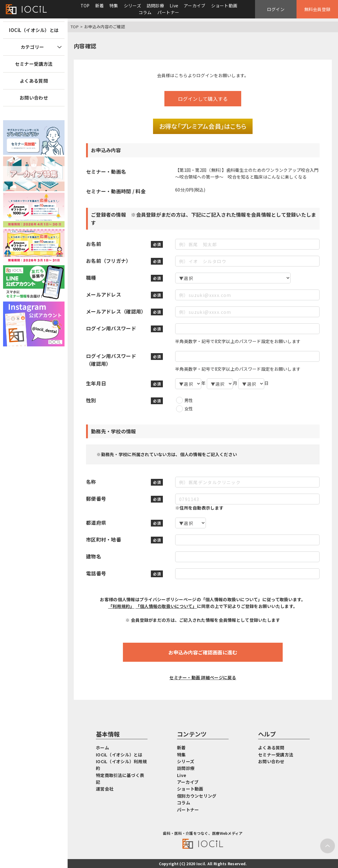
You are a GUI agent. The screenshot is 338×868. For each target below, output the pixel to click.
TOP (85, 6)
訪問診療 (155, 6)
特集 (114, 6)
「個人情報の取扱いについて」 (166, 606)
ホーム (102, 748)
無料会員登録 (317, 9)
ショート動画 (224, 6)
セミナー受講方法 (34, 64)
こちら (181, 75)
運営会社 (105, 789)
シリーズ (132, 6)
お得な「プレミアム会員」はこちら (203, 126)
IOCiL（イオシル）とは (34, 30)
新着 (100, 6)
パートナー (168, 12)
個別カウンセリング (197, 796)
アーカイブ (195, 6)
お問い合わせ (34, 98)
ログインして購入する (203, 99)
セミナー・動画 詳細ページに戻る (203, 677)
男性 (189, 400)
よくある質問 (34, 81)
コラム (145, 12)
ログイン (276, 9)
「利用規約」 (121, 606)
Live (174, 6)
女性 (189, 408)
